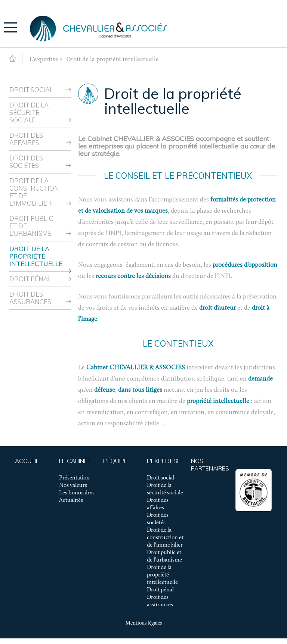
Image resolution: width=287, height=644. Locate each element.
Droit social (31, 90)
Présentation (74, 478)
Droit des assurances (30, 298)
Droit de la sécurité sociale (29, 112)
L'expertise (44, 60)
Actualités (71, 500)
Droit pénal (30, 279)
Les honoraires (77, 493)
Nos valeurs (73, 485)
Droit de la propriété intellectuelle (112, 60)
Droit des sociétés (26, 162)
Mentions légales (144, 623)
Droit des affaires (26, 139)
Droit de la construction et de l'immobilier (34, 192)
